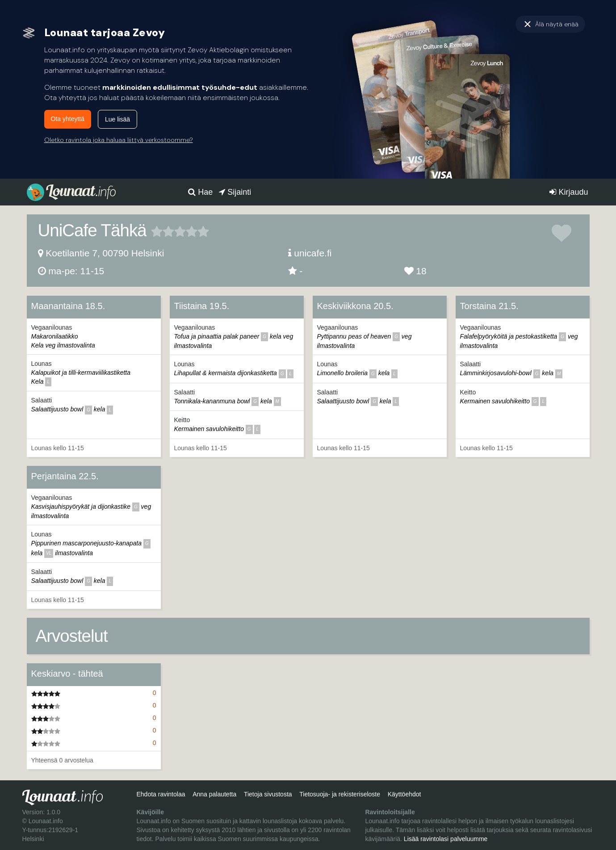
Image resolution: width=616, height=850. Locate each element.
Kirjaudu (569, 192)
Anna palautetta (214, 794)
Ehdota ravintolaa (161, 794)
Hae (200, 192)
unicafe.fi (313, 253)
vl (49, 553)
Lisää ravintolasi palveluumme (446, 839)
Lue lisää (117, 119)
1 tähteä (157, 231)
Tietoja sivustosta (268, 794)
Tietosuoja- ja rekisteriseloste (340, 794)
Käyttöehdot (404, 794)
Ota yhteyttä (68, 119)
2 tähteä (163, 231)
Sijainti (235, 192)
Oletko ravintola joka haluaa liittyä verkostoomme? (119, 140)
